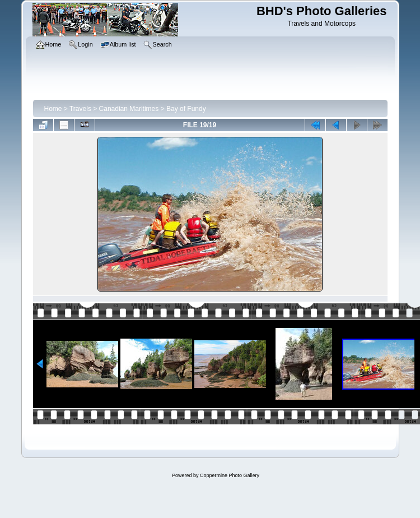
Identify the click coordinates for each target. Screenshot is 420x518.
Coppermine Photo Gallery (230, 475)
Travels (80, 109)
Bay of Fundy (186, 109)
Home (53, 109)
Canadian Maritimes (129, 109)
